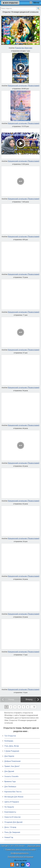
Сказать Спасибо (11, 776)
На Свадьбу (9, 807)
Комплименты (10, 812)
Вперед (29, 699)
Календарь (9, 741)
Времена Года (10, 782)
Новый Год (9, 837)
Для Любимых (10, 787)
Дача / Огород (10, 827)
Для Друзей (9, 771)
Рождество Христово (24, 48)
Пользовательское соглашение (20, 857)
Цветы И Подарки (12, 802)
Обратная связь (34, 846)
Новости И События (12, 817)
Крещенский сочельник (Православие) (24, 86)
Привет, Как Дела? (12, 766)
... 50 (33, 707)
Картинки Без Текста (13, 792)
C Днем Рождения (12, 751)
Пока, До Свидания (12, 832)
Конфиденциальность (20, 853)
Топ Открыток (10, 736)
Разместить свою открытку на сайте (20, 850)
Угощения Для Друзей (13, 822)
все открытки (10, 3)
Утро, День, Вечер (12, 746)
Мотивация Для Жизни (14, 797)
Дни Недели (9, 756)
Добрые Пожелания (12, 761)
